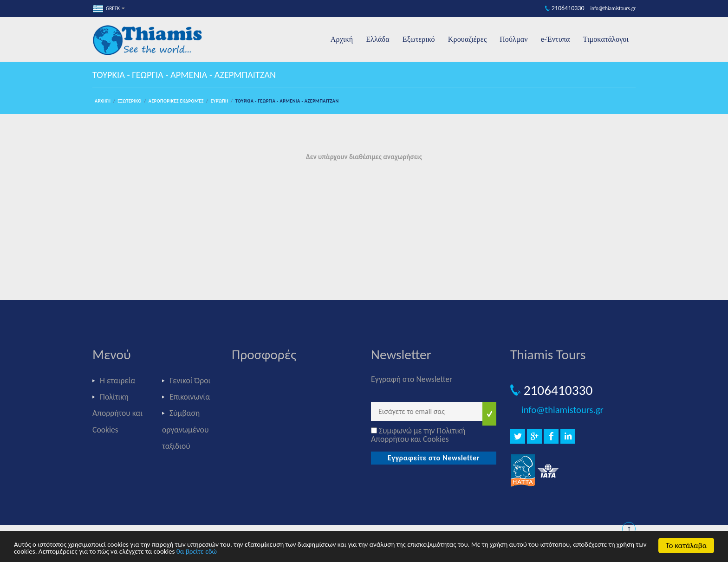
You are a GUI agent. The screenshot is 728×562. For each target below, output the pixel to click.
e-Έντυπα (556, 39)
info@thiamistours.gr (562, 410)
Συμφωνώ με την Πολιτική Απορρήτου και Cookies (418, 435)
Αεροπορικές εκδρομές (176, 101)
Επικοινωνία (190, 397)
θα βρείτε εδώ (197, 552)
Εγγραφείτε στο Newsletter (434, 458)
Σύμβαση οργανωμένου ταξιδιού (185, 429)
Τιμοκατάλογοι (606, 39)
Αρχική (342, 39)
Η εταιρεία (117, 381)
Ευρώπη (220, 101)
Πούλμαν (514, 39)
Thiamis (150, 41)
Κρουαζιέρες (467, 39)
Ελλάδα (378, 39)
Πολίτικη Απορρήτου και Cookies (117, 413)
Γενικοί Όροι (190, 381)
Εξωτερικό (419, 39)
